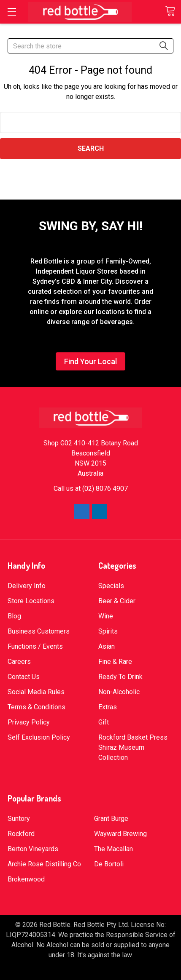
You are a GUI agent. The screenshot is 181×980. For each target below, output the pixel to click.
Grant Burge (111, 819)
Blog (14, 616)
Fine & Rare (115, 662)
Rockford (21, 834)
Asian (107, 646)
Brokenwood (26, 879)
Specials (111, 586)
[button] (90, 364)
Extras (108, 707)
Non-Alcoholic (119, 692)
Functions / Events (35, 646)
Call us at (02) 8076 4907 (91, 489)
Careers (19, 662)
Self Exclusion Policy (39, 737)
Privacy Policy (29, 722)
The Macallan (113, 849)
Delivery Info (27, 586)
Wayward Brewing (120, 834)
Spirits (108, 631)
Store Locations (31, 601)
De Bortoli (109, 864)
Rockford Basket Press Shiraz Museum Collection (133, 747)
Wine (106, 616)
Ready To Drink (120, 677)
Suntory (19, 819)
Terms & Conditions (36, 707)
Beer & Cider (117, 601)
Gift (104, 722)
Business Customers (39, 631)
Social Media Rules (36, 692)
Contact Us (24, 677)
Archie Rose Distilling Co (44, 864)
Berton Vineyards (33, 849)
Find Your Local (90, 361)
